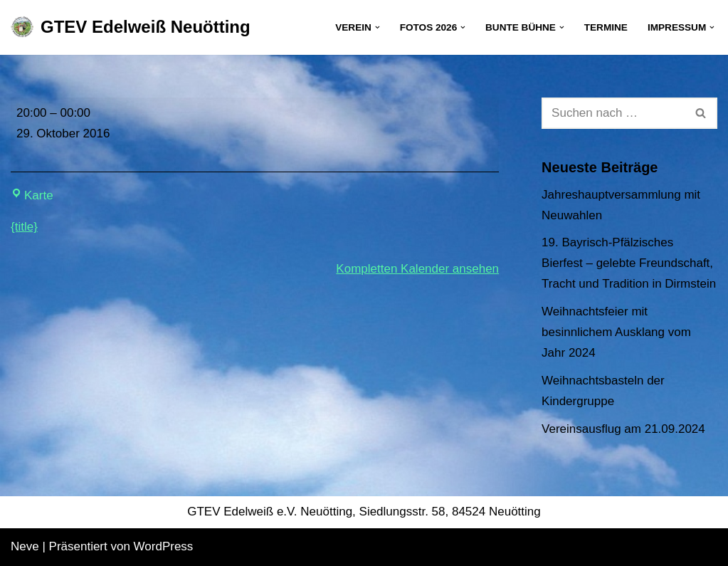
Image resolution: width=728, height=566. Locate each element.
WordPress (164, 546)
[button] (378, 27)
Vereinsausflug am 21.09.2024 (623, 429)
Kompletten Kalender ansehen (417, 269)
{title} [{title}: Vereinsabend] (24, 227)
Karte (32, 195)
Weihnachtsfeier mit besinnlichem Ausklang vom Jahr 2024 (616, 332)
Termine (606, 27)
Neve (25, 546)
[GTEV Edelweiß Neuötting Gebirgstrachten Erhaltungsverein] (131, 27)
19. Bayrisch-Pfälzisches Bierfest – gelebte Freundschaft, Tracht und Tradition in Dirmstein (629, 263)
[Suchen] (613, 113)
